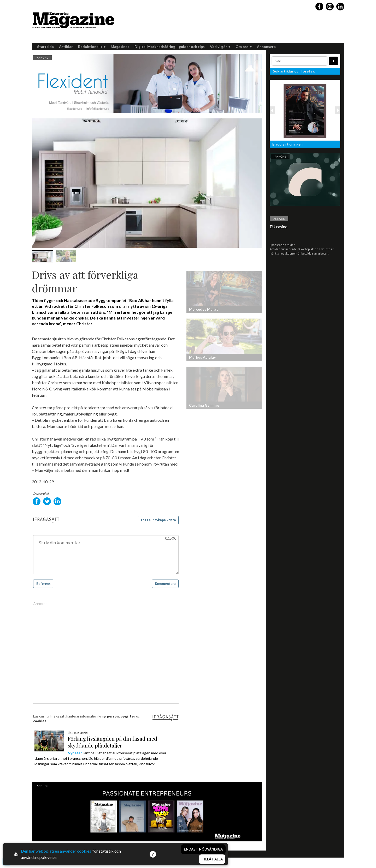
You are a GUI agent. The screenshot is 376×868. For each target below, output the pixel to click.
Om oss (244, 47)
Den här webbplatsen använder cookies (56, 851)
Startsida (45, 47)
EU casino (279, 227)
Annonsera (266, 47)
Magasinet (120, 47)
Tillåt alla (212, 859)
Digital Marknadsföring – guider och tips (170, 47)
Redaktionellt (92, 47)
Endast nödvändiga (203, 849)
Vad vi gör (220, 47)
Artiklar (66, 47)
